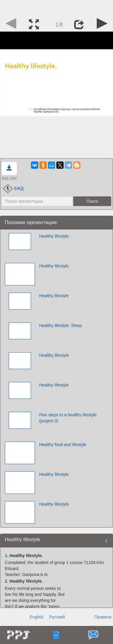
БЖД (13, 188)
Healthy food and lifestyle (63, 445)
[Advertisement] (57, 8)
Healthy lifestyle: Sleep (61, 325)
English (36, 617)
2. (7, 581)
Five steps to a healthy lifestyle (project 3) (68, 418)
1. (7, 556)
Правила (103, 617)
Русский (57, 617)
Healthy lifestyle (54, 236)
